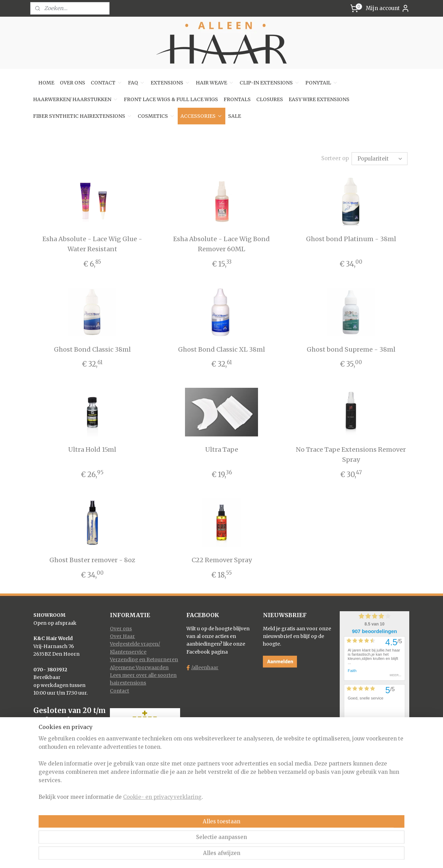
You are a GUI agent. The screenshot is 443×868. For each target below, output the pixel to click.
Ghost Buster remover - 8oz (92, 559)
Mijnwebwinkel (298, 855)
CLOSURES (270, 99)
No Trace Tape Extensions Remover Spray (351, 453)
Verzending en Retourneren (144, 658)
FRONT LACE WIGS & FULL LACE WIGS (171, 99)
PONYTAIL (322, 83)
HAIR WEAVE (215, 83)
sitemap (195, 855)
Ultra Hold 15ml (92, 448)
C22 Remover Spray (221, 559)
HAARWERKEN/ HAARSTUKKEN (76, 99)
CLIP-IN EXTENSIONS (270, 83)
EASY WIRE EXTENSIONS (319, 99)
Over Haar (122, 635)
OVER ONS (73, 83)
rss (209, 855)
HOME (46, 83)
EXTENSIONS (170, 83)
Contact (119, 690)
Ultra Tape (221, 448)
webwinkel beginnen (236, 855)
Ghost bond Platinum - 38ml (351, 238)
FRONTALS (237, 99)
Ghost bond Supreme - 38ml (351, 348)
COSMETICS (156, 116)
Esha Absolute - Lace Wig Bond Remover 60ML (221, 243)
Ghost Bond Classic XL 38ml (221, 348)
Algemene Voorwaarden (139, 666)
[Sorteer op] (380, 158)
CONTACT (107, 83)
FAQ (136, 83)
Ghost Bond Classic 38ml (92, 348)
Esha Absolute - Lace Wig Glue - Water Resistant (92, 243)
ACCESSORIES (202, 116)
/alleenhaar (205, 666)
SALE (235, 116)
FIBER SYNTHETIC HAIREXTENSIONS (83, 116)
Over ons (121, 628)
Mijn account (388, 8)
